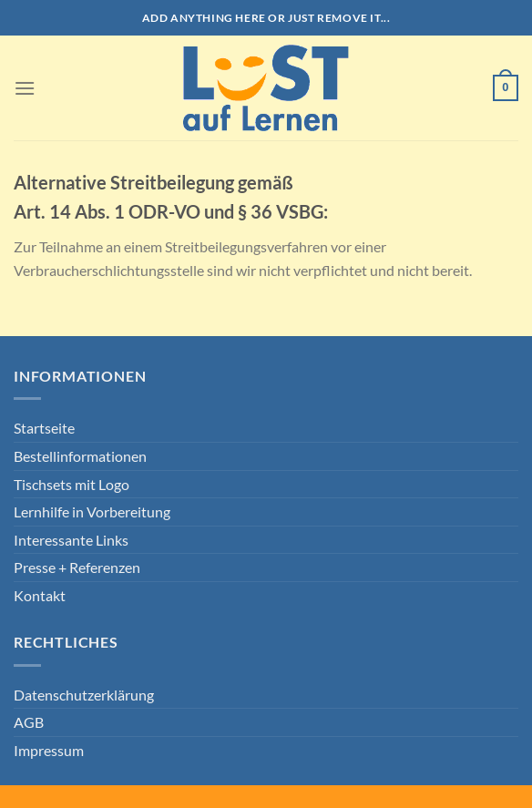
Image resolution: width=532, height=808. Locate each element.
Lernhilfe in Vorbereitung (92, 511)
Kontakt (40, 595)
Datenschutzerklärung (84, 695)
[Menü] (25, 88)
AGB (29, 722)
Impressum (49, 750)
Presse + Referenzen (77, 567)
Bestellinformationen (80, 456)
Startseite (44, 428)
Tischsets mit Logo (72, 484)
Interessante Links (71, 540)
